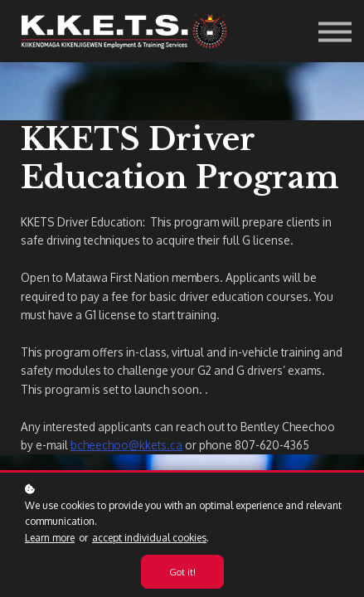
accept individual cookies (149, 538)
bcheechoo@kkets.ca (126, 445)
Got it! (182, 572)
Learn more (50, 538)
